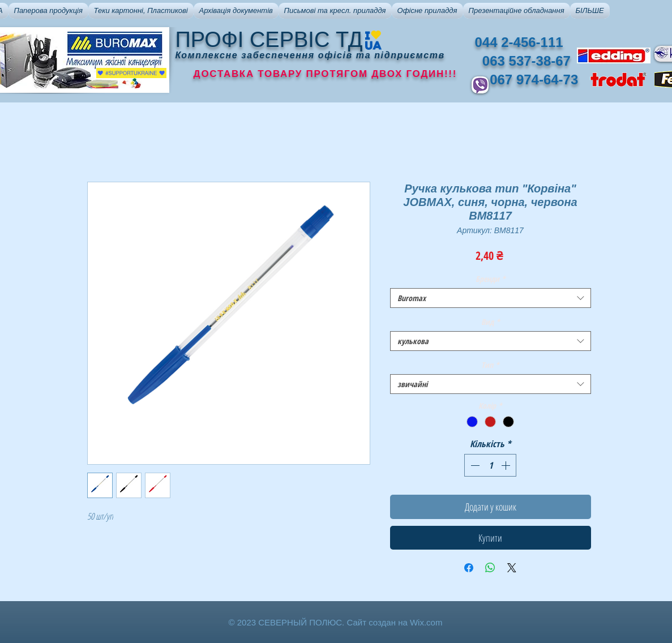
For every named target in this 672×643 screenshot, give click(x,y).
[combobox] (491, 298)
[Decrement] (474, 465)
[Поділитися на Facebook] (469, 568)
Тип (490, 365)
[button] (48, 11)
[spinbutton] (490, 465)
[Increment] (507, 465)
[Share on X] (512, 568)
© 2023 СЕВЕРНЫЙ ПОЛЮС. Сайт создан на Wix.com (336, 622)
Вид (491, 322)
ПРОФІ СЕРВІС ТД (269, 40)
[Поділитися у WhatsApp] (490, 568)
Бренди (491, 279)
